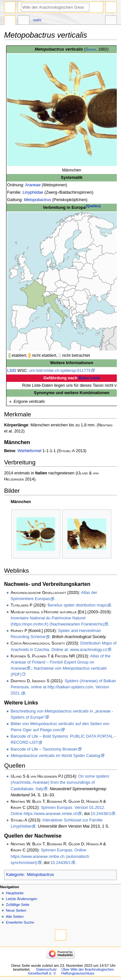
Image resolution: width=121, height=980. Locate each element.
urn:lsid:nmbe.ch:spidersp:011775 (60, 371)
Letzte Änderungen (21, 899)
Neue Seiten (16, 910)
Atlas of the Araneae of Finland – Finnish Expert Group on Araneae (60, 662)
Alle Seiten (15, 917)
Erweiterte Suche (20, 922)
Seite (10, 21)
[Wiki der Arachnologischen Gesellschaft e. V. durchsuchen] (55, 7)
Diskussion (24, 21)
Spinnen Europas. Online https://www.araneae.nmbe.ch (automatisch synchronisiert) (50, 856)
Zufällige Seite (18, 905)
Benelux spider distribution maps (77, 605)
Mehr (37, 20)
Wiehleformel (29, 451)
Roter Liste (89, 378)
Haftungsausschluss (78, 973)
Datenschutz (46, 969)
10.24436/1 (101, 814)
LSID (12, 371)
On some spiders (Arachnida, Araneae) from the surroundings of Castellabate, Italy (60, 782)
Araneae (33, 185)
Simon (91, 49)
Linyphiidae (33, 192)
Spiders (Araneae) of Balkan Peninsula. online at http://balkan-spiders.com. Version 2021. (63, 687)
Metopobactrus (37, 200)
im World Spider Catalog (55, 756)
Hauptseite (15, 893)
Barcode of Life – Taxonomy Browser (44, 749)
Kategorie (15, 875)
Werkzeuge (111, 21)
